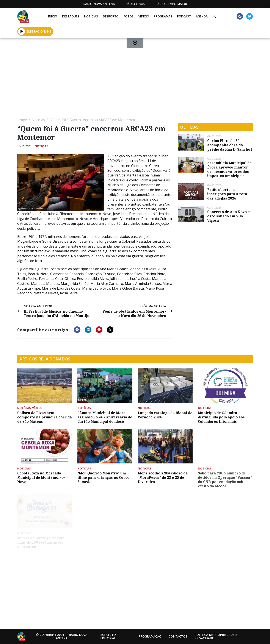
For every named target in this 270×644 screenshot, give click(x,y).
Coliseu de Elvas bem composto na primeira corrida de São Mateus (45, 417)
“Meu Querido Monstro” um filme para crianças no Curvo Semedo (103, 477)
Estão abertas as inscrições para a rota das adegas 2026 (227, 194)
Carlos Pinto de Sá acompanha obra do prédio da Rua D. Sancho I (230, 145)
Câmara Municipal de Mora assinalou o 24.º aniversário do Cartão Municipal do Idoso (105, 417)
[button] (77, 330)
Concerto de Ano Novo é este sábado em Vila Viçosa (228, 216)
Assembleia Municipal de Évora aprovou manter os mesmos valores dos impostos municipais (229, 169)
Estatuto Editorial (108, 636)
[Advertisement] (135, 77)
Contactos (178, 636)
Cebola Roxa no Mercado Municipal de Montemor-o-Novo (41, 477)
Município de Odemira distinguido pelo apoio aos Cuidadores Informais (221, 417)
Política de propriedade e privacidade (216, 636)
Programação (150, 636)
